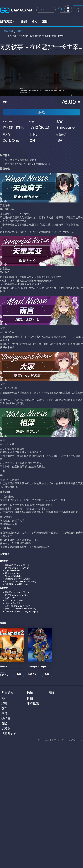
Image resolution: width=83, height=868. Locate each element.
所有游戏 (8, 22)
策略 (4, 703)
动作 (4, 698)
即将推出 (33, 703)
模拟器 (20, 31)
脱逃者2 (3, 666)
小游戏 (6, 728)
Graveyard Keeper (37, 666)
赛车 (4, 708)
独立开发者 (9, 733)
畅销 (24, 22)
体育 (4, 713)
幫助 (45, 22)
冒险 (19, 127)
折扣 (34, 22)
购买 (19, 674)
